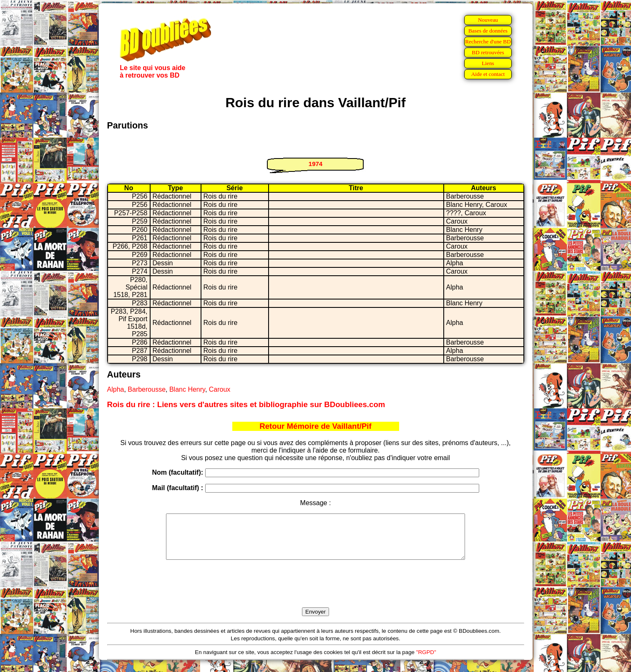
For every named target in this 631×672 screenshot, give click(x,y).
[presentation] (316, 593)
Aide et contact (488, 74)
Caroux (220, 389)
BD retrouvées (488, 52)
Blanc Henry (187, 389)
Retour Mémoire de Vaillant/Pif (315, 426)
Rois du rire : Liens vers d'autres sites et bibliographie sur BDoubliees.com (246, 404)
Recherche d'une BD (488, 42)
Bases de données (488, 31)
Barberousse (147, 389)
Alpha (116, 389)
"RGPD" (426, 661)
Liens (488, 63)
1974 (315, 164)
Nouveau (488, 20)
